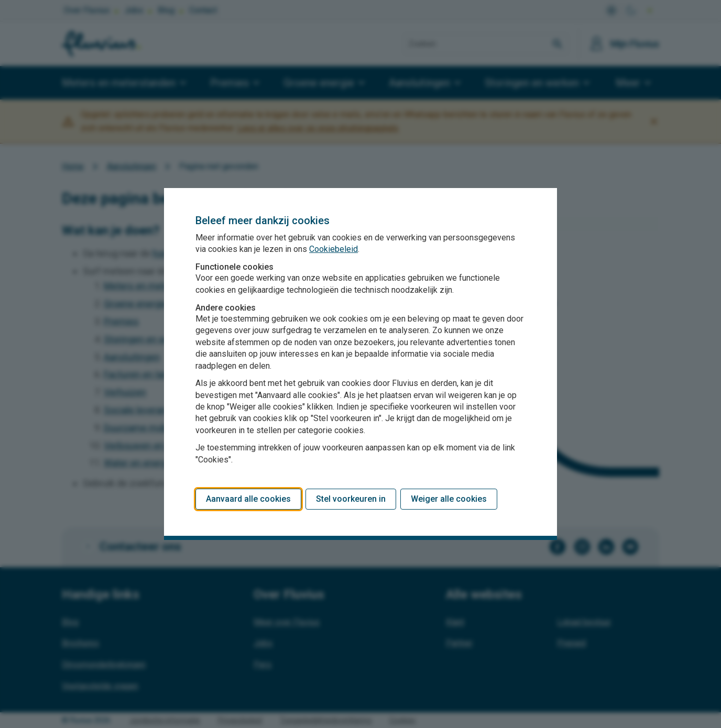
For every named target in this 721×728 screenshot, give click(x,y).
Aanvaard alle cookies (248, 499)
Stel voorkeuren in (351, 499)
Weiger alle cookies (449, 499)
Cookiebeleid (334, 249)
